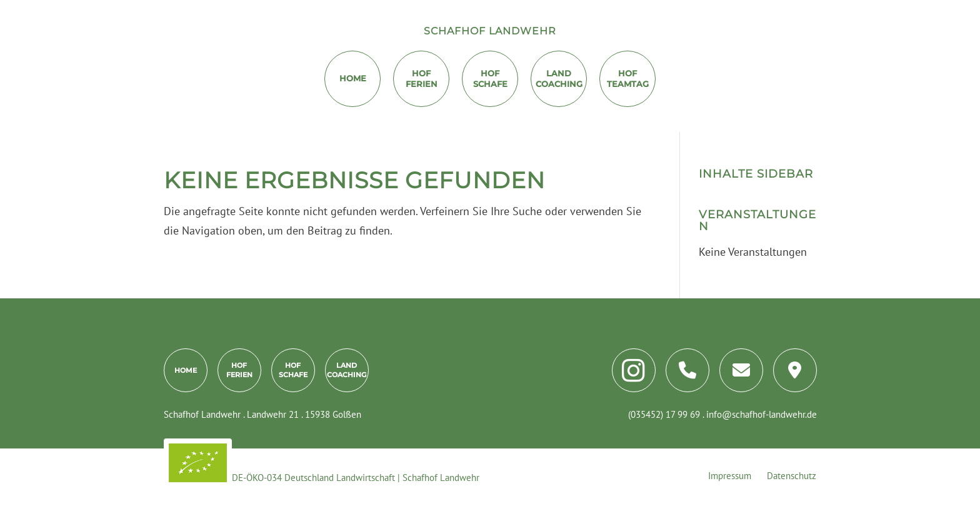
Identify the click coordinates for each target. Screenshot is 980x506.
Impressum (730, 476)
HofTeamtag (628, 78)
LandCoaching (559, 78)
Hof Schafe (490, 78)
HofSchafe (293, 370)
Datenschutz (792, 476)
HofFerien (422, 78)
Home (353, 78)
